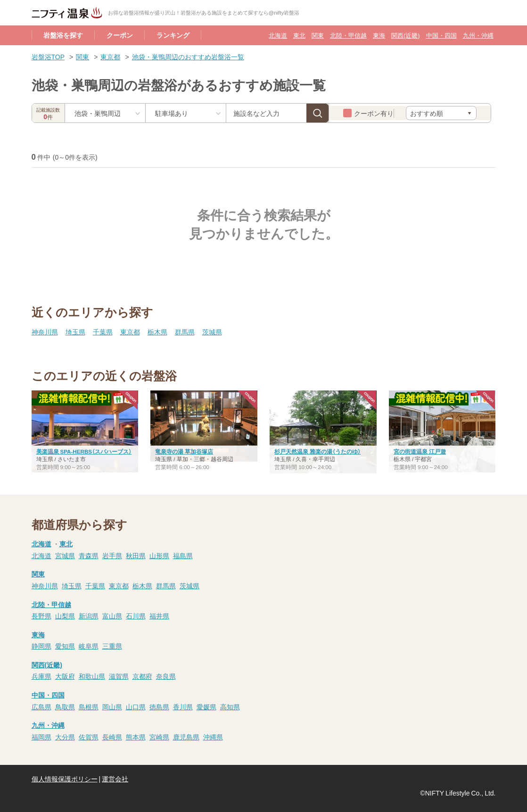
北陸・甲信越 (348, 35)
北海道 (278, 35)
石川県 (136, 616)
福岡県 (41, 737)
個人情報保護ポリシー (65, 779)
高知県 (230, 706)
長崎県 (112, 737)
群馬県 (185, 332)
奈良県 (166, 676)
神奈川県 (45, 332)
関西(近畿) (405, 35)
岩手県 (112, 555)
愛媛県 (206, 706)
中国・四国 (441, 35)
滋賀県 (119, 676)
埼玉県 (75, 332)
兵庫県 (41, 676)
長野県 (41, 616)
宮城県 (65, 555)
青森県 (89, 555)
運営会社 (115, 779)
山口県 (136, 706)
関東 (318, 35)
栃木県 (157, 332)
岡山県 (112, 706)
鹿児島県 (186, 737)
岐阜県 (89, 646)
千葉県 (103, 332)
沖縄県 (213, 737)
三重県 (112, 646)
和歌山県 (92, 676)
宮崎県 (159, 737)
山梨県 (65, 616)
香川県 (183, 706)
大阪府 (65, 676)
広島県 (41, 706)
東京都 (110, 57)
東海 (379, 35)
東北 (299, 35)
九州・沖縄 (478, 35)
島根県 (89, 706)
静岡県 (41, 646)
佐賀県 (89, 737)
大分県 (65, 737)
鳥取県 (65, 706)
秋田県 (136, 555)
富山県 (112, 616)
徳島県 (159, 706)
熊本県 (136, 737)
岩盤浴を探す (63, 35)
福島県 (183, 555)
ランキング (173, 35)
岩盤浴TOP (48, 57)
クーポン (120, 35)
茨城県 (212, 332)
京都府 (142, 676)
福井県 (159, 616)
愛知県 (65, 646)
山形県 (159, 555)
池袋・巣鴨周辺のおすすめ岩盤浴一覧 (188, 57)
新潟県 (89, 616)
